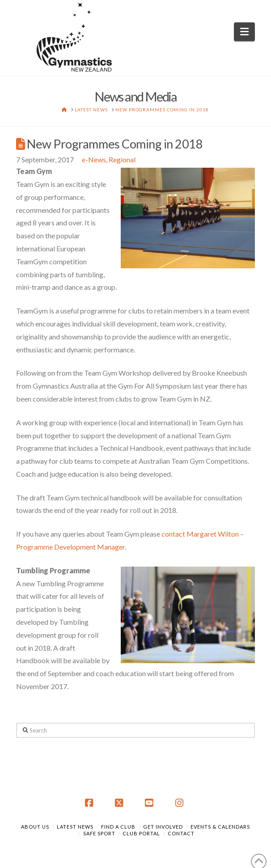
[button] (244, 32)
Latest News (75, 827)
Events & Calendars (220, 827)
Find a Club (118, 827)
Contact (181, 833)
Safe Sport (99, 833)
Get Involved (163, 827)
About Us (35, 827)
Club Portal (141, 833)
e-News (94, 159)
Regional (122, 159)
